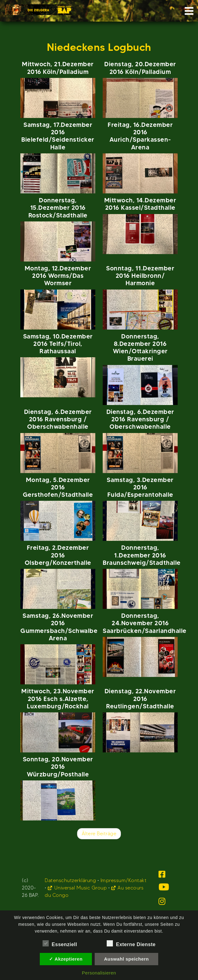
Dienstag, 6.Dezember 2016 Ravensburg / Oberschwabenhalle (58, 419)
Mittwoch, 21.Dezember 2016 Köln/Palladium (58, 68)
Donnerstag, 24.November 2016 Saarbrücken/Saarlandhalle (145, 623)
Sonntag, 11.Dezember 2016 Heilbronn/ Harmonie (140, 276)
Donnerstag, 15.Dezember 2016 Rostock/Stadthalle (58, 208)
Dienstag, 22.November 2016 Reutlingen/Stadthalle (140, 699)
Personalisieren (99, 973)
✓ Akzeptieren (66, 959)
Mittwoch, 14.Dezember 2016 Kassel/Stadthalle (140, 204)
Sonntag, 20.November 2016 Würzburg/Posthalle (58, 767)
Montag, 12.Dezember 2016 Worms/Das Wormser (58, 276)
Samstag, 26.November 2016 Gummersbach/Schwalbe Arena (59, 627)
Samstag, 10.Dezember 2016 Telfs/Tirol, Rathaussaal (58, 344)
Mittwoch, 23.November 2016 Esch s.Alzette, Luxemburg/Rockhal (58, 699)
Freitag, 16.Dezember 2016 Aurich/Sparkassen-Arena (140, 136)
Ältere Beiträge (99, 834)
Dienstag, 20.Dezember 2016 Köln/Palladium (140, 68)
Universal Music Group (81, 888)
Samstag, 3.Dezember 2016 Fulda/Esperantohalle (140, 487)
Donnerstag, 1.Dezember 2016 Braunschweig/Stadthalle (142, 555)
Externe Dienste (131, 943)
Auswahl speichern (126, 959)
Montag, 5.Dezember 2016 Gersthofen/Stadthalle (58, 487)
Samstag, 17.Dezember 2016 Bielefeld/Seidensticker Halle (58, 136)
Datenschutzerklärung (70, 880)
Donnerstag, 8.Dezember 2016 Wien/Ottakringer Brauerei (140, 347)
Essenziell (60, 943)
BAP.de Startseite (39, 8)
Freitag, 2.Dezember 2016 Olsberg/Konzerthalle (58, 555)
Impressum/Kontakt (124, 880)
